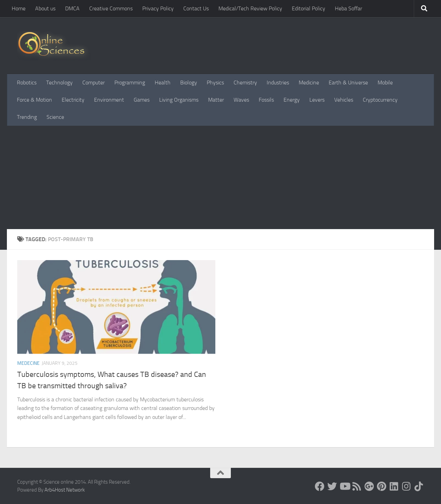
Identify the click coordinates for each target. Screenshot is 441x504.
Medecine (28, 363)
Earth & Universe (348, 83)
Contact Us (196, 8)
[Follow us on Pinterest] (382, 486)
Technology (59, 83)
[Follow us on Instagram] (407, 486)
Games (142, 100)
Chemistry (245, 83)
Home (19, 8)
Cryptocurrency (380, 100)
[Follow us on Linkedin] (394, 486)
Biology (189, 83)
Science (55, 117)
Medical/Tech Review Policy (250, 8)
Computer (94, 83)
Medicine (309, 83)
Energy (292, 100)
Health (163, 83)
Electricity (73, 100)
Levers (317, 100)
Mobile (385, 83)
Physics (215, 83)
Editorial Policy (309, 8)
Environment (109, 100)
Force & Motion (34, 100)
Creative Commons (111, 8)
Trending (27, 117)
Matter (216, 100)
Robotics (27, 83)
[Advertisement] (220, 177)
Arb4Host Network (65, 490)
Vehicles (344, 100)
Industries (278, 83)
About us (45, 8)
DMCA (72, 8)
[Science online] (320, 486)
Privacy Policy (158, 8)
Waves (241, 100)
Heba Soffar (348, 8)
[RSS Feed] (357, 486)
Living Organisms (179, 100)
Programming (130, 83)
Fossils (266, 100)
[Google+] (369, 486)
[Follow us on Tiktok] (419, 486)
